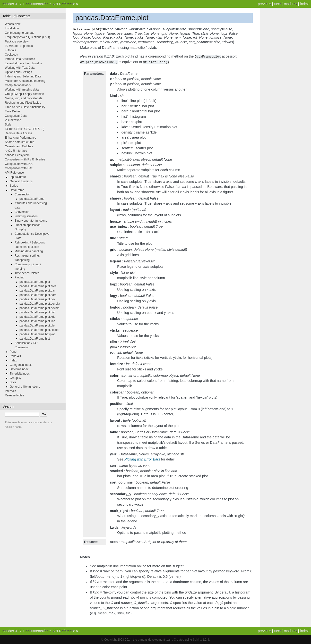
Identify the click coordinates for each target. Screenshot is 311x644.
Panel (13, 352)
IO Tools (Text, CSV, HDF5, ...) (25, 129)
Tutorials (10, 50)
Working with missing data (22, 90)
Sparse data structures (20, 142)
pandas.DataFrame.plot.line (37, 321)
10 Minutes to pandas (19, 46)
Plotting (19, 277)
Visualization (13, 120)
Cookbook (11, 55)
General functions (21, 181)
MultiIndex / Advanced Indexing (25, 81)
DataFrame (17, 190)
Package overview (17, 42)
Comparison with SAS (19, 168)
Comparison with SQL (19, 164)
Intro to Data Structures (20, 59)
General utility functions (25, 387)
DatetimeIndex (19, 369)
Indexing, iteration (26, 216)
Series (14, 186)
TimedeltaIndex (20, 374)
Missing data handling (29, 251)
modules (290, 4)
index (304, 4)
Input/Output (18, 177)
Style (8, 125)
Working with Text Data (20, 68)
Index (13, 360)
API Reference (64, 4)
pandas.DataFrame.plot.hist (37, 312)
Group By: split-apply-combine (24, 94)
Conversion (22, 212)
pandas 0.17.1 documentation (26, 4)
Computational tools (18, 85)
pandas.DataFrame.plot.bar (37, 291)
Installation (12, 28)
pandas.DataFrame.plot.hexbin (39, 308)
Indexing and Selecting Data (23, 76)
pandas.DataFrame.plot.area (38, 286)
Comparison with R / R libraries (25, 159)
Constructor (22, 194)
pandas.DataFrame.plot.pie (37, 326)
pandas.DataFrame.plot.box (37, 299)
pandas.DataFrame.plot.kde (37, 317)
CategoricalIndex (21, 365)
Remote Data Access (18, 133)
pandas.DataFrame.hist (35, 339)
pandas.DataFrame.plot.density (40, 304)
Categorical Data (16, 116)
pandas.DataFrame (32, 199)
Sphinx (197, 639)
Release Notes (14, 395)
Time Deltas (13, 111)
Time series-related (27, 273)
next (277, 4)
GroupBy (15, 378)
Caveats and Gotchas (19, 146)
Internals (10, 391)
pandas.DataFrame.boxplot (37, 334)
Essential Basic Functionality (23, 63)
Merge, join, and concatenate (24, 98)
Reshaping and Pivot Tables (23, 103)
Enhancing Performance (21, 138)
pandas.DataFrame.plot (35, 282)
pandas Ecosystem (17, 155)
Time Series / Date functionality (25, 107)
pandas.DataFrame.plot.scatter (39, 330)
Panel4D (15, 356)
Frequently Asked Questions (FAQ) (27, 37)
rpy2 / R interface (16, 151)
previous (264, 4)
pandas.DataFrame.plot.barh (38, 295)
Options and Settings (18, 72)
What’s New (13, 24)
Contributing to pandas (20, 33)
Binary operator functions (31, 221)
